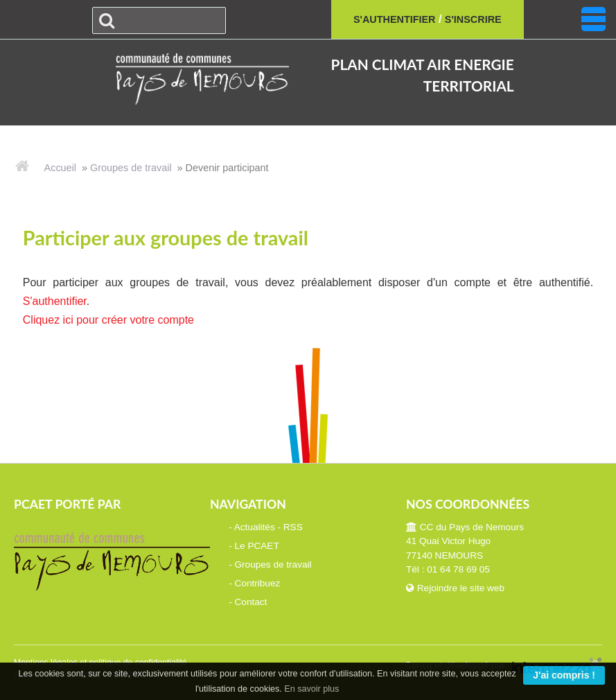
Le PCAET (257, 546)
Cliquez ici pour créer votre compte (108, 320)
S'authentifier (395, 19)
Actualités (255, 527)
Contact (251, 602)
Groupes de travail (131, 168)
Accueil (60, 168)
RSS (293, 527)
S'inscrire (473, 19)
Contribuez (258, 583)
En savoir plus (311, 689)
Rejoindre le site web (455, 588)
